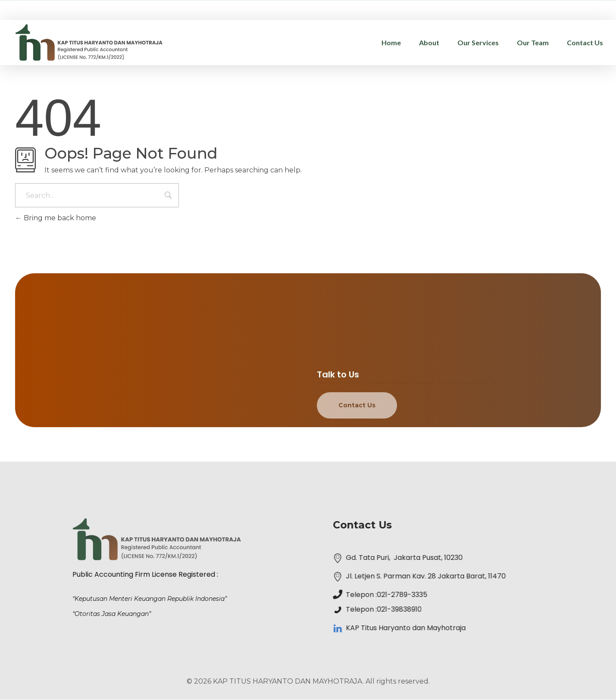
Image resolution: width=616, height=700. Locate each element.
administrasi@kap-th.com (503, 9)
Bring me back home (56, 218)
